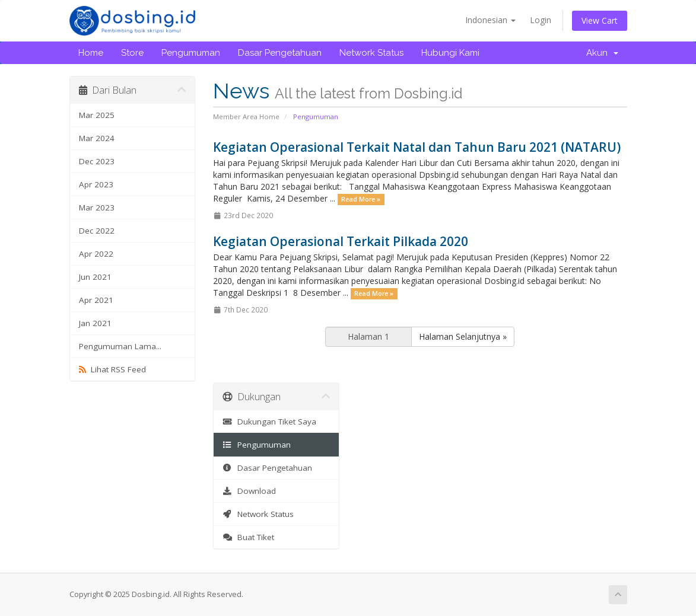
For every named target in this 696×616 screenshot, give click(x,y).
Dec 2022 (97, 231)
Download (249, 491)
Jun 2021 (95, 277)
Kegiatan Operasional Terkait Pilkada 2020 (341, 241)
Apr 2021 (96, 300)
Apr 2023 (96, 184)
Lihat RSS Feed (112, 369)
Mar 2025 (97, 115)
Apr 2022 (96, 254)
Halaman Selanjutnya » (463, 336)
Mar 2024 (97, 138)
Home (91, 53)
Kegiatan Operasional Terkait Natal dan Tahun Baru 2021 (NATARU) (417, 147)
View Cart (600, 20)
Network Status (371, 53)
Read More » (361, 199)
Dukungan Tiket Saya (269, 422)
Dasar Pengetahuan (280, 53)
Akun (602, 53)
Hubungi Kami (450, 53)
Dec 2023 (97, 161)
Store (132, 53)
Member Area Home (246, 117)
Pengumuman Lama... (120, 346)
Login (541, 20)
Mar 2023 (97, 208)
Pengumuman (191, 53)
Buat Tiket (248, 537)
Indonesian (490, 20)
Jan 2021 (95, 323)
